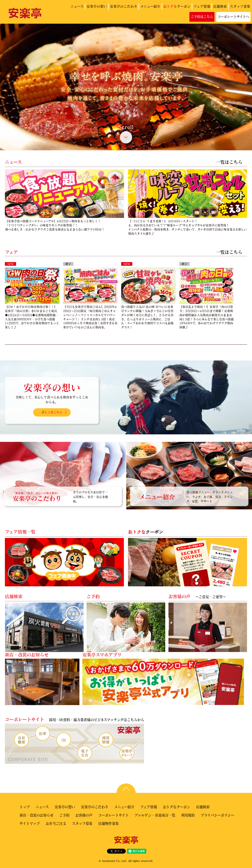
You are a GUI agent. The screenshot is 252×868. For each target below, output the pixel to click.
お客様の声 (84, 815)
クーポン (177, 6)
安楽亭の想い (97, 6)
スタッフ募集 (240, 6)
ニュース (77, 6)
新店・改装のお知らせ (36, 815)
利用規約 (188, 815)
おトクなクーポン (176, 807)
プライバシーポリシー (218, 815)
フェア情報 (202, 6)
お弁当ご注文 (56, 823)
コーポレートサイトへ (233, 17)
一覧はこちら (229, 162)
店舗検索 (220, 6)
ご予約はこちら (202, 17)
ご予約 (64, 815)
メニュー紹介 (150, 6)
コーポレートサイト (113, 815)
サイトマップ (30, 823)
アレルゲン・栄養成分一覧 (155, 815)
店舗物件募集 (108, 823)
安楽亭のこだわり (124, 6)
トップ (25, 807)
